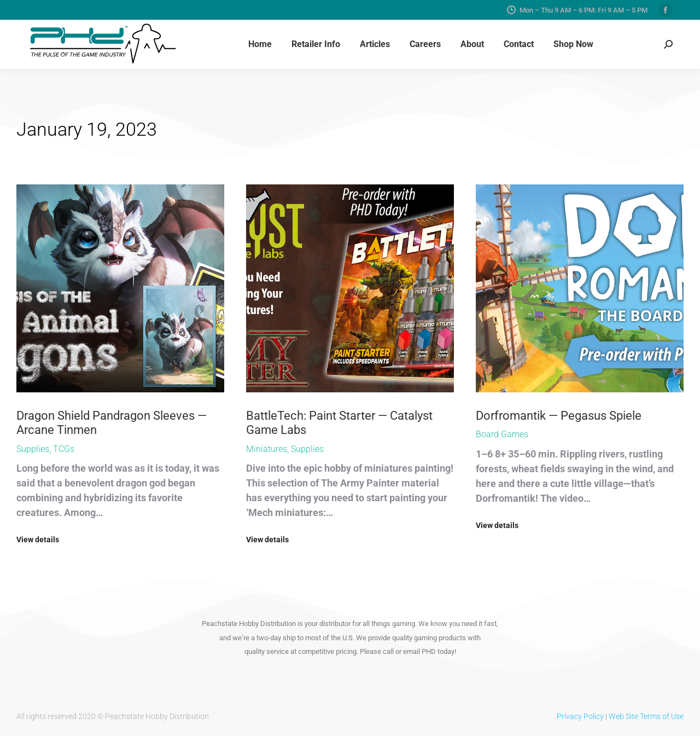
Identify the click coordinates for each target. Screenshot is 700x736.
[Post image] (120, 288)
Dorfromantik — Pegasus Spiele (559, 416)
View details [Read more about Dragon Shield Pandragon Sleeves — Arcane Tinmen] (38, 540)
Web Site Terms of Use (646, 716)
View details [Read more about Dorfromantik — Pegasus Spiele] (497, 525)
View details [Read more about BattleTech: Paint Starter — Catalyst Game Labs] (267, 540)
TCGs (64, 449)
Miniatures (267, 449)
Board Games (502, 434)
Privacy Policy (580, 716)
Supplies (33, 449)
